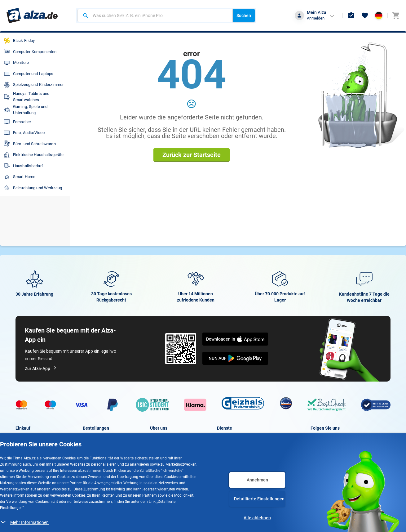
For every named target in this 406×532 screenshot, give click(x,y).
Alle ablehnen (257, 518)
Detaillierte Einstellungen (259, 499)
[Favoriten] (365, 16)
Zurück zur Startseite (192, 155)
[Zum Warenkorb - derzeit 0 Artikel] (396, 16)
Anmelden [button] (316, 18)
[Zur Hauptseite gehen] (32, 16)
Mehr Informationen (29, 522)
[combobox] (155, 16)
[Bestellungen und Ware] (351, 16)
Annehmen (257, 480)
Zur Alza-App (41, 369)
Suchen (244, 16)
